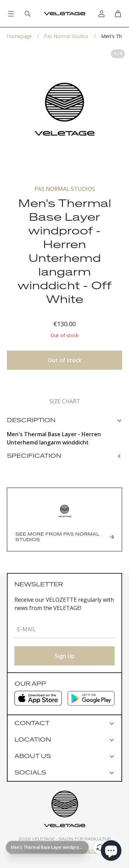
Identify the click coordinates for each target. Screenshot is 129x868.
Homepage (19, 36)
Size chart (65, 401)
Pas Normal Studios (66, 36)
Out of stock (64, 360)
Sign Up (65, 656)
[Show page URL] (47, 847)
